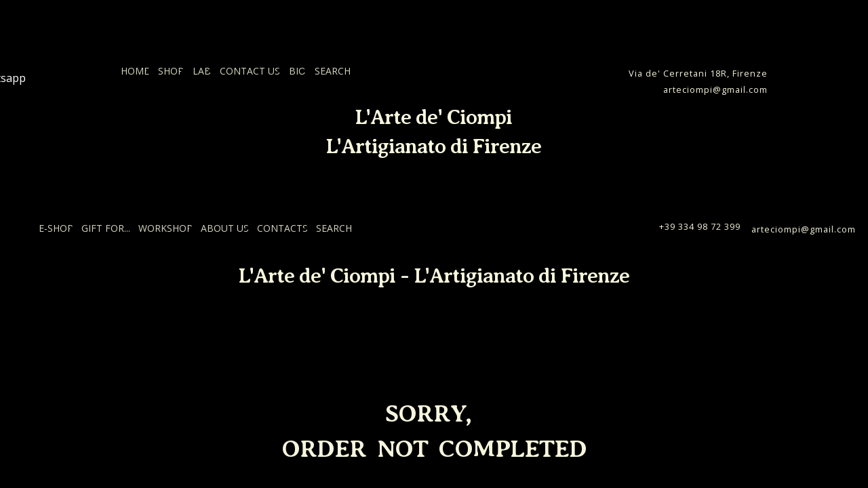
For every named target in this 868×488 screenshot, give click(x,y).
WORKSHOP (165, 228)
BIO (297, 71)
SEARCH (333, 71)
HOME (135, 71)
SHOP (171, 71)
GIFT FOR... (106, 228)
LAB (202, 71)
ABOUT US (225, 228)
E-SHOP (56, 228)
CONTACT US (250, 71)
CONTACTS (282, 228)
